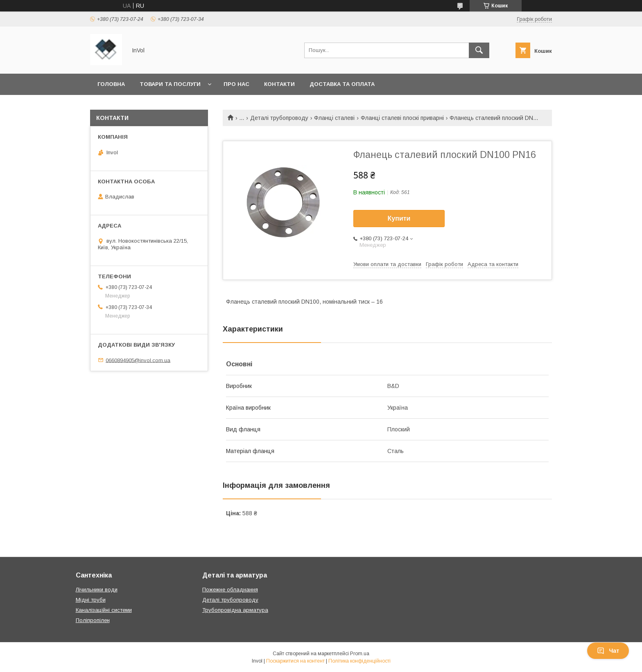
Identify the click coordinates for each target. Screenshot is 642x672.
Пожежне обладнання (230, 590)
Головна (111, 84)
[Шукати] (479, 50)
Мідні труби (91, 600)
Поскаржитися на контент (295, 661)
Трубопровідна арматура (235, 610)
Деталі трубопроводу (279, 118)
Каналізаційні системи (104, 610)
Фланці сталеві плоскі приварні (402, 118)
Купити (399, 218)
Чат (608, 651)
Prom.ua (360, 654)
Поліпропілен (93, 620)
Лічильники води (97, 590)
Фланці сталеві (334, 118)
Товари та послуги (170, 84)
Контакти (279, 84)
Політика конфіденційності (359, 661)
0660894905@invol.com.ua (138, 360)
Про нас (236, 84)
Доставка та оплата (342, 84)
